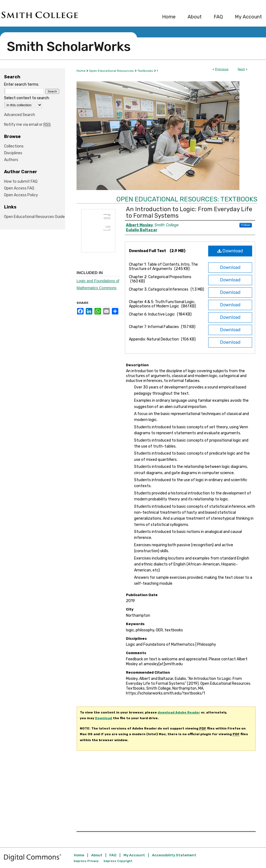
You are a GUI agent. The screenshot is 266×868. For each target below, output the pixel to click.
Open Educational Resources (111, 71)
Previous (222, 69)
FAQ (113, 855)
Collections (14, 146)
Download (230, 251)
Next (241, 69)
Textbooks (145, 71)
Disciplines (13, 153)
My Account (134, 855)
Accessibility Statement (174, 855)
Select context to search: (27, 98)
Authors (11, 160)
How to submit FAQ (21, 181)
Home (81, 71)
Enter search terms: (22, 84)
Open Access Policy (21, 195)
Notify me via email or (27, 125)
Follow (246, 225)
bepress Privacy (86, 861)
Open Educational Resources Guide (34, 217)
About (97, 855)
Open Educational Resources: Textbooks (187, 199)
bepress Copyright (118, 861)
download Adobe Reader (179, 712)
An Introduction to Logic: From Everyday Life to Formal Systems (189, 212)
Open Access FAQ (19, 188)
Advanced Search (20, 115)
